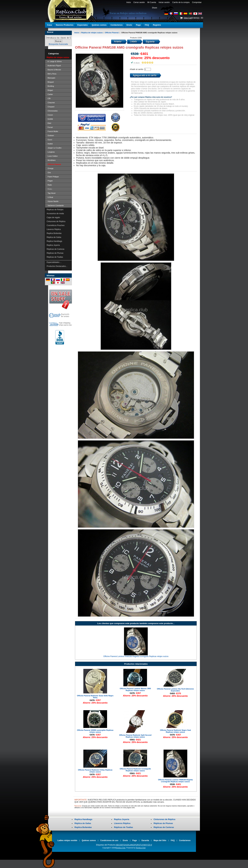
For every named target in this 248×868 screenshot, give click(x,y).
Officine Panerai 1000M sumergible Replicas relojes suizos (95, 731)
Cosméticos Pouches (56, 225)
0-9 (150, 845)
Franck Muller (52, 131)
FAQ (147, 25)
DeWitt (50, 119)
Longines (51, 152)
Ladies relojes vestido (67, 840)
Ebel (49, 123)
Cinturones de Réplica (56, 221)
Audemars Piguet (54, 66)
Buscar (50, 32)
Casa (50, 25)
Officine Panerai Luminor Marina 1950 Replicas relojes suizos (135, 689)
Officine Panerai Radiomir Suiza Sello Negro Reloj (95, 697)
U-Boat (50, 197)
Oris (49, 173)
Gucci (49, 140)
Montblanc (51, 160)
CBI (49, 98)
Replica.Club (121, 848)
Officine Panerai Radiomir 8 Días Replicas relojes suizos (95, 771)
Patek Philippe (53, 177)
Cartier (50, 94)
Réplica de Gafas (54, 237)
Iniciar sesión (164, 2)
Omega (50, 168)
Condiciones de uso (109, 840)
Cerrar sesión (139, 2)
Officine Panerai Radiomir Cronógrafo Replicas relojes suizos (135, 770)
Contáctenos (117, 25)
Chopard (50, 107)
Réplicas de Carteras (56, 249)
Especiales (82, 25)
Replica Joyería (53, 245)
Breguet (50, 82)
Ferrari (50, 127)
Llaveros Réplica (54, 229)
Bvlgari (50, 90)
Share (155, 8)
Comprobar (197, 2)
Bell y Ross (51, 74)
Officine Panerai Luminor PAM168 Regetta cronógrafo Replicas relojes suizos (136, 656)
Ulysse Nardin (53, 201)
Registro (157, 25)
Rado (49, 185)
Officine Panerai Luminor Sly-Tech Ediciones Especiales (175, 690)
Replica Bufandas (54, 233)
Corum (50, 115)
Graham (50, 135)
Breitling (50, 86)
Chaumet (51, 103)
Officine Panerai (112, 33)
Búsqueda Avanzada (58, 44)
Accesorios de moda (55, 214)
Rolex (49, 189)
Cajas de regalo (53, 217)
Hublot (50, 144)
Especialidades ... (54, 262)
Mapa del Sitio (160, 840)
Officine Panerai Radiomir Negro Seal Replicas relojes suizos (175, 731)
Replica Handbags (54, 241)
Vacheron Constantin (55, 205)
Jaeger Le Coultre (54, 148)
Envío (129, 25)
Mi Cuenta (152, 2)
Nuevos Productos (65, 25)
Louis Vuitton (52, 156)
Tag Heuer (51, 193)
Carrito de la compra (181, 2)
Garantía (145, 840)
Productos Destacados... (57, 266)
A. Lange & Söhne (54, 61)
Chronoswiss (52, 111)
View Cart (188, 18)
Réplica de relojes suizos (92, 33)
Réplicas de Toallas (55, 257)
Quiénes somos (99, 25)
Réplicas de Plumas (55, 253)
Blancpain (51, 78)
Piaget (50, 181)
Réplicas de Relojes (55, 210)
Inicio (129, 2)
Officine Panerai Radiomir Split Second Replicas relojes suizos (135, 736)
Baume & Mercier (54, 70)
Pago (138, 25)
